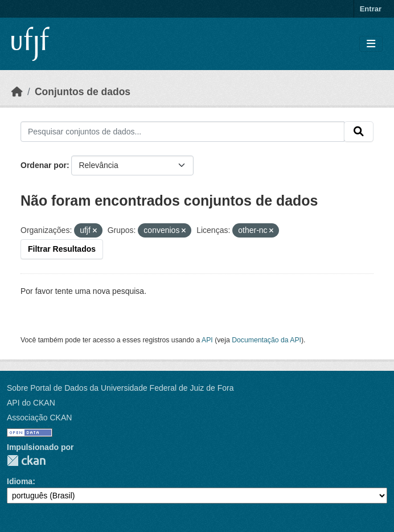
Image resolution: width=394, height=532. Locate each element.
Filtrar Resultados (62, 249)
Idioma (20, 481)
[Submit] (359, 132)
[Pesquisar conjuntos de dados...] (182, 132)
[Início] (17, 92)
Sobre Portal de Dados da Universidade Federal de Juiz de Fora (120, 388)
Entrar (371, 9)
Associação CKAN (39, 418)
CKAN (26, 461)
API (207, 340)
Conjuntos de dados (83, 92)
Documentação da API (266, 340)
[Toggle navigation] (371, 44)
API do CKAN (31, 403)
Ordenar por (44, 165)
